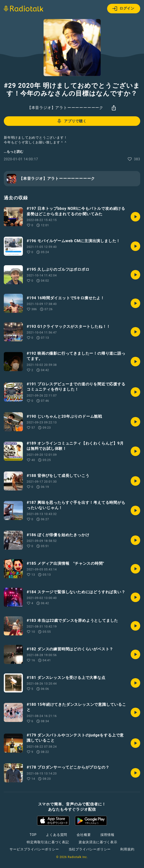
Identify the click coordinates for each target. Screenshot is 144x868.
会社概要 (84, 835)
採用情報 (107, 835)
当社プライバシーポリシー (90, 849)
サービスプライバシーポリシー (34, 849)
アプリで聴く (72, 121)
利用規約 (127, 849)
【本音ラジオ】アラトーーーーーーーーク (65, 108)
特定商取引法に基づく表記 (48, 842)
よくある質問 (57, 835)
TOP (33, 835)
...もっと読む (14, 152)
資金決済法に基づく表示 (98, 842)
